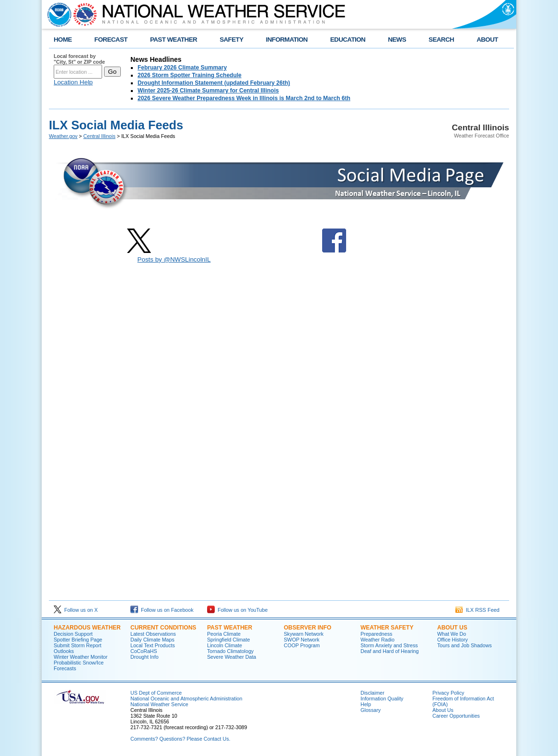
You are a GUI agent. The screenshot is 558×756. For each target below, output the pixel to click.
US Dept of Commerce (156, 693)
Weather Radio (378, 640)
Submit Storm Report (78, 645)
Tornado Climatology (230, 651)
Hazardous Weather (87, 628)
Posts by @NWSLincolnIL (174, 259)
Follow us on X (76, 610)
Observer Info (308, 628)
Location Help (73, 82)
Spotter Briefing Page (78, 640)
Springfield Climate (228, 640)
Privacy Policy (448, 693)
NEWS (397, 40)
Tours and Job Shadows (465, 645)
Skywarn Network (304, 634)
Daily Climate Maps (152, 640)
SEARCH (441, 40)
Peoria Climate (224, 634)
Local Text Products (153, 645)
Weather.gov (63, 136)
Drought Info (145, 657)
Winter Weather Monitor (81, 657)
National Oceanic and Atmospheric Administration (186, 699)
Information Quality (382, 699)
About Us (452, 628)
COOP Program (302, 645)
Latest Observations (153, 634)
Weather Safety (387, 628)
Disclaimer (372, 693)
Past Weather (230, 628)
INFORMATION (287, 40)
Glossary (371, 710)
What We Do (452, 634)
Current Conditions (163, 628)
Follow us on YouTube (237, 610)
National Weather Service (159, 704)
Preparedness (376, 634)
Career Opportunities (456, 716)
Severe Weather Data (232, 657)
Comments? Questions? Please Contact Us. (180, 739)
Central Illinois (99, 136)
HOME (63, 40)
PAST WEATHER (174, 40)
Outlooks (64, 651)
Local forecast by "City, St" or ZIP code (79, 59)
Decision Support (73, 634)
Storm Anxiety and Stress (389, 645)
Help (366, 704)
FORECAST (111, 40)
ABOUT (487, 40)
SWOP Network (302, 640)
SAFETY (231, 40)
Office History (453, 640)
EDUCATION (348, 40)
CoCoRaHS (144, 651)
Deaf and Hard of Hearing (389, 651)
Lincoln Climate (225, 645)
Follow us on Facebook (162, 610)
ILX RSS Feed (477, 610)
